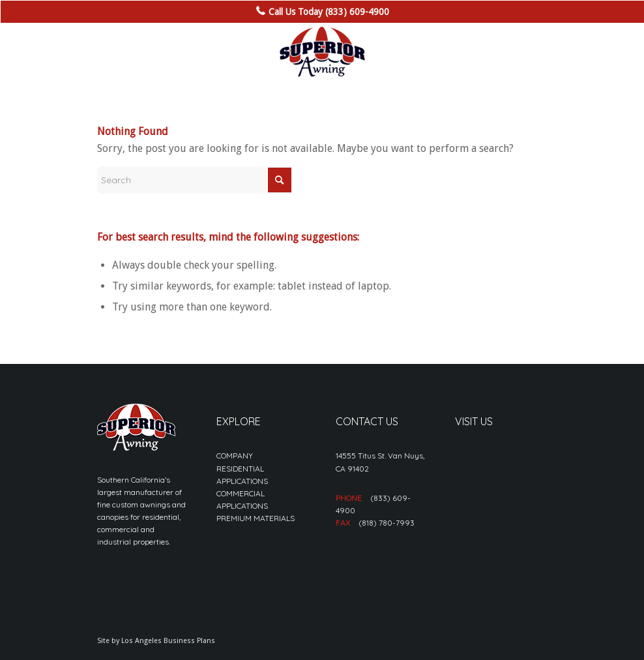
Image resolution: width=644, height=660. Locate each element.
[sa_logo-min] (322, 52)
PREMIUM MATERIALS (256, 518)
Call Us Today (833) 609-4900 (329, 12)
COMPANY (235, 456)
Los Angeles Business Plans (168, 641)
